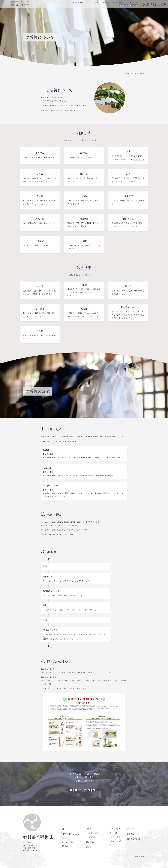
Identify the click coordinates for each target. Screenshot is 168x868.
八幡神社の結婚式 (118, 2)
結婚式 (89, 847)
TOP (62, 829)
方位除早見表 (43, 204)
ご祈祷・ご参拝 (115, 837)
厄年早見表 (131, 182)
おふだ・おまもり (115, 841)
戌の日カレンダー (139, 159)
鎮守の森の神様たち (68, 842)
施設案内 (65, 846)
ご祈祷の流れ (92, 837)
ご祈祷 (96, 2)
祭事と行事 (105, 2)
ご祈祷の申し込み (93, 833)
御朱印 (112, 845)
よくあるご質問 (132, 2)
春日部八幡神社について (82, 2)
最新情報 (125, 5)
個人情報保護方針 (134, 839)
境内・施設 (113, 833)
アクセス (134, 5)
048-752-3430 (52, 441)
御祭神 (64, 838)
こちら (64, 110)
